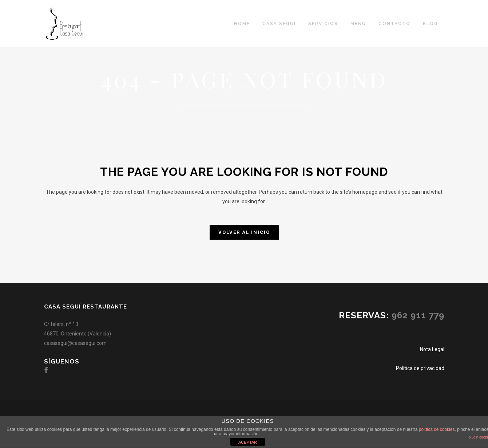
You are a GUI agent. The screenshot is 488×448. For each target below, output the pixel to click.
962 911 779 (418, 315)
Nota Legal (432, 349)
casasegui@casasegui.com (75, 343)
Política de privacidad (420, 368)
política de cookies (437, 429)
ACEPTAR (248, 442)
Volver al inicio (244, 232)
